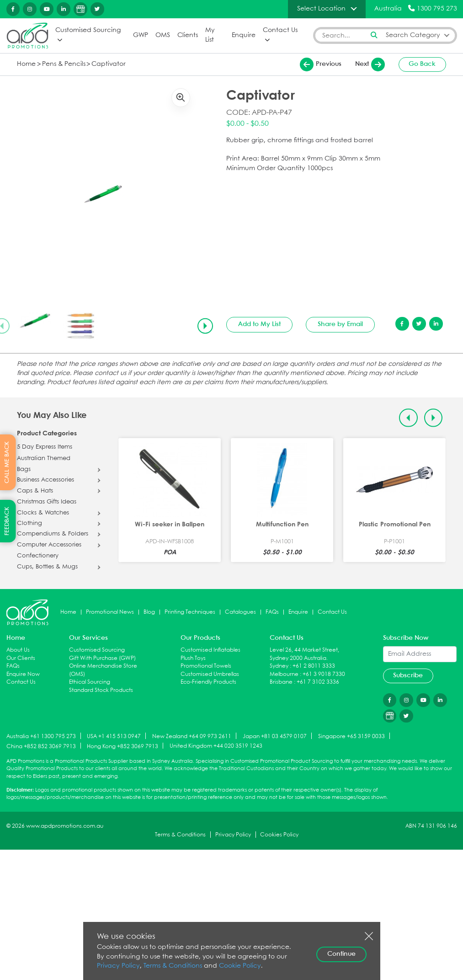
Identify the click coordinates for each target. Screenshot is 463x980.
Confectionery (38, 556)
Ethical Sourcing (90, 682)
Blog (149, 612)
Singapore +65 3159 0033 (351, 736)
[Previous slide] (408, 418)
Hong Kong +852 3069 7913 (122, 746)
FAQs (272, 612)
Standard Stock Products (101, 690)
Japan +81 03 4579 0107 (275, 736)
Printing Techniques (190, 612)
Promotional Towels (206, 666)
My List (210, 35)
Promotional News (110, 612)
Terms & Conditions (180, 834)
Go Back (422, 64)
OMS (163, 35)
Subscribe (408, 675)
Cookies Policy (279, 834)
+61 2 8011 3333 (314, 666)
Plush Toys (193, 658)
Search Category (413, 35)
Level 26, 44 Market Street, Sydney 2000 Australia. (304, 654)
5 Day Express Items (45, 447)
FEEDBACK (7, 521)
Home (26, 64)
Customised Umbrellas (210, 674)
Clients (188, 35)
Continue (341, 954)
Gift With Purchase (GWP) (102, 658)
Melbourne (284, 674)
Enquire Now (23, 674)
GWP (141, 35)
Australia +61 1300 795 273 (41, 736)
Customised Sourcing (88, 30)
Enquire (244, 35)
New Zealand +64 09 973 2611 (192, 736)
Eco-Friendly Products (208, 682)
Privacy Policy (233, 834)
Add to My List (259, 324)
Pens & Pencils (64, 64)
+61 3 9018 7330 (324, 674)
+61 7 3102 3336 (318, 682)
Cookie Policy (240, 966)
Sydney (279, 666)
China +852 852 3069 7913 (41, 746)
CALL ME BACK (7, 462)
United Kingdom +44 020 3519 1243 (216, 746)
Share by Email (340, 324)
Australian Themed (44, 459)
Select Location (321, 9)
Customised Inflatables (210, 650)
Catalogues (240, 612)
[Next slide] (205, 326)
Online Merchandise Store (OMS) (103, 670)
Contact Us (280, 30)
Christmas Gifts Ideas (47, 502)
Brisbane (281, 682)
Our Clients (21, 658)
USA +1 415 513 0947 (114, 736)
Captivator (109, 64)
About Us (18, 650)
